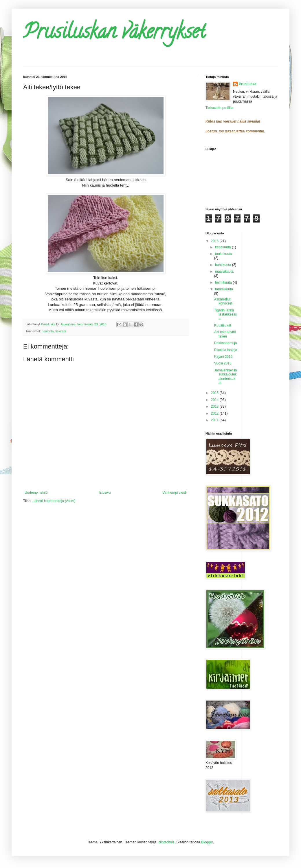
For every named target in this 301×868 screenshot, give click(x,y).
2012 (215, 413)
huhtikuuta (224, 265)
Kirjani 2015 (223, 357)
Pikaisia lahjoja (226, 350)
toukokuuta (224, 254)
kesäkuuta (223, 247)
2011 (215, 420)
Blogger (207, 842)
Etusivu (105, 493)
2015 (215, 393)
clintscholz (166, 842)
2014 (215, 400)
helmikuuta (224, 282)
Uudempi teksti (36, 493)
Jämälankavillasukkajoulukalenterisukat (226, 376)
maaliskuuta (224, 271)
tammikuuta (224, 289)
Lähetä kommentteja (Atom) (54, 501)
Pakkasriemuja (226, 343)
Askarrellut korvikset (223, 301)
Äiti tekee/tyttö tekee (225, 334)
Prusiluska (248, 84)
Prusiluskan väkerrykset (114, 34)
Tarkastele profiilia (219, 108)
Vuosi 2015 (223, 363)
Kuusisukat (223, 325)
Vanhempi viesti (175, 493)
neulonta (48, 331)
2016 (215, 241)
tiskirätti (61, 331)
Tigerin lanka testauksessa (225, 314)
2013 (215, 406)
